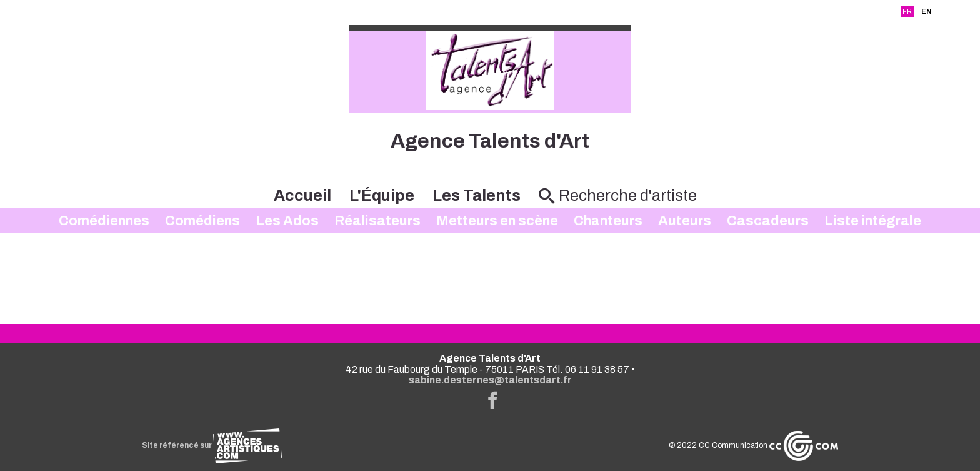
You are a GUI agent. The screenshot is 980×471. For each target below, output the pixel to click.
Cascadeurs (768, 221)
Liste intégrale (873, 221)
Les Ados (287, 221)
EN (926, 11)
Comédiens (202, 221)
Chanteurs (608, 221)
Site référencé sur (212, 445)
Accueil (302, 195)
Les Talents (477, 195)
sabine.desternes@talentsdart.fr (490, 380)
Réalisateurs (377, 221)
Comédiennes (104, 221)
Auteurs (685, 221)
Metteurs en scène (497, 221)
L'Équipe (382, 195)
